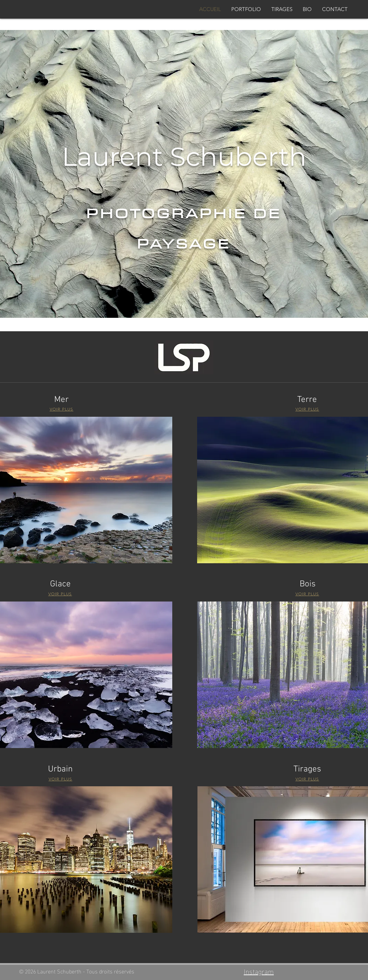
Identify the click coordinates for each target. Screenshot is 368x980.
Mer (61, 400)
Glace (60, 584)
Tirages (307, 769)
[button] (246, 9)
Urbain (60, 769)
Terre (307, 400)
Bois (308, 584)
